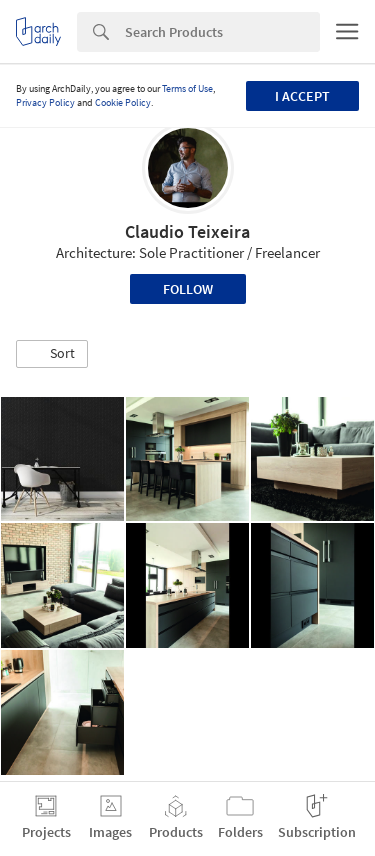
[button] (52, 354)
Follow (188, 289)
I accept (302, 96)
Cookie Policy (123, 102)
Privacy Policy (45, 102)
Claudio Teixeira (187, 231)
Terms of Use (187, 88)
